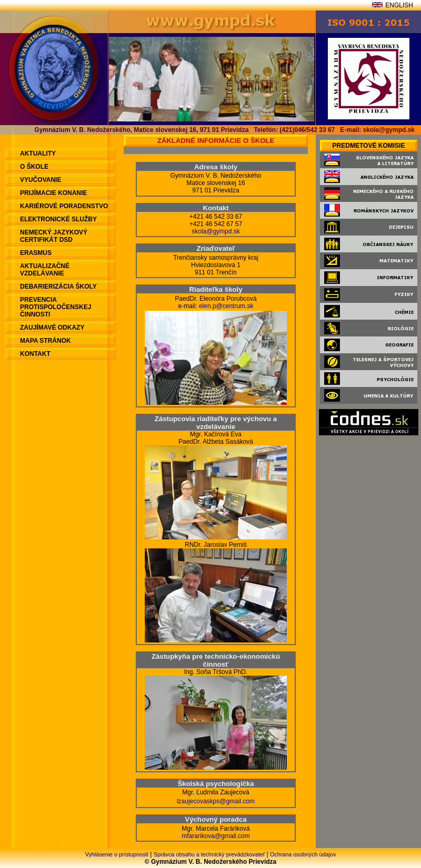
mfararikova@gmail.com (216, 836)
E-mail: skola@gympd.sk (377, 130)
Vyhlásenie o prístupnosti (117, 854)
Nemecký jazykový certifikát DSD (54, 236)
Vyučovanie (41, 180)
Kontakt (35, 354)
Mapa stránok (46, 341)
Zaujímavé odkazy (52, 328)
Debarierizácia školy (58, 287)
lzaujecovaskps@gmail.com (216, 801)
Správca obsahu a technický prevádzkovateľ (209, 854)
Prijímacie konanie (53, 193)
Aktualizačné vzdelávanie (45, 270)
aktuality (38, 154)
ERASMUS (36, 253)
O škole (34, 167)
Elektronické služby (58, 219)
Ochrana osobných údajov (303, 854)
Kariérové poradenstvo (64, 206)
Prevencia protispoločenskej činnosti (56, 307)
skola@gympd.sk (216, 231)
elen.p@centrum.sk (226, 306)
